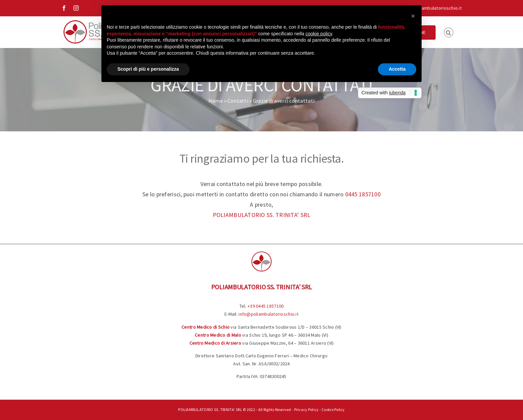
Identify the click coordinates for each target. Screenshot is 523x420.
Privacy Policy (307, 409)
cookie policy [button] (319, 34)
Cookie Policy (333, 409)
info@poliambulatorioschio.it (432, 8)
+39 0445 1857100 (266, 306)
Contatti (238, 101)
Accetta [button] (397, 69)
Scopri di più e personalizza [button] (148, 69)
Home (216, 101)
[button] (449, 32)
